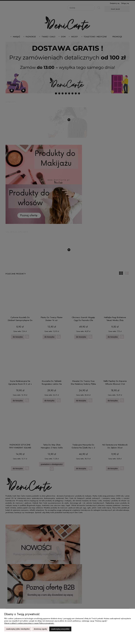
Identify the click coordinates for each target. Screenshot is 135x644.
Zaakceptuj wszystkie (60, 629)
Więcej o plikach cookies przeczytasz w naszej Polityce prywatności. (29, 623)
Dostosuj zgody (40, 629)
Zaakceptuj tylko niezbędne (18, 629)
